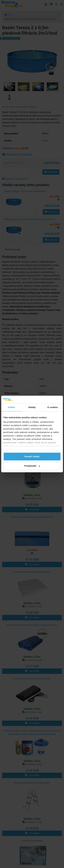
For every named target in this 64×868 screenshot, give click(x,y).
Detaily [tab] (32, 407)
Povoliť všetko (32, 456)
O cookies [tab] (53, 407)
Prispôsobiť (32, 466)
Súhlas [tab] (12, 407)
